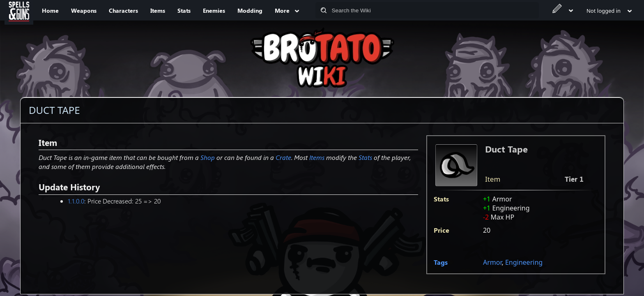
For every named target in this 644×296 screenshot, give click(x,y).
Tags (441, 262)
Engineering (524, 262)
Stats (365, 157)
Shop (208, 157)
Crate (283, 157)
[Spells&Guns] (19, 10)
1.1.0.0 (76, 201)
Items (317, 157)
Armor (492, 262)
